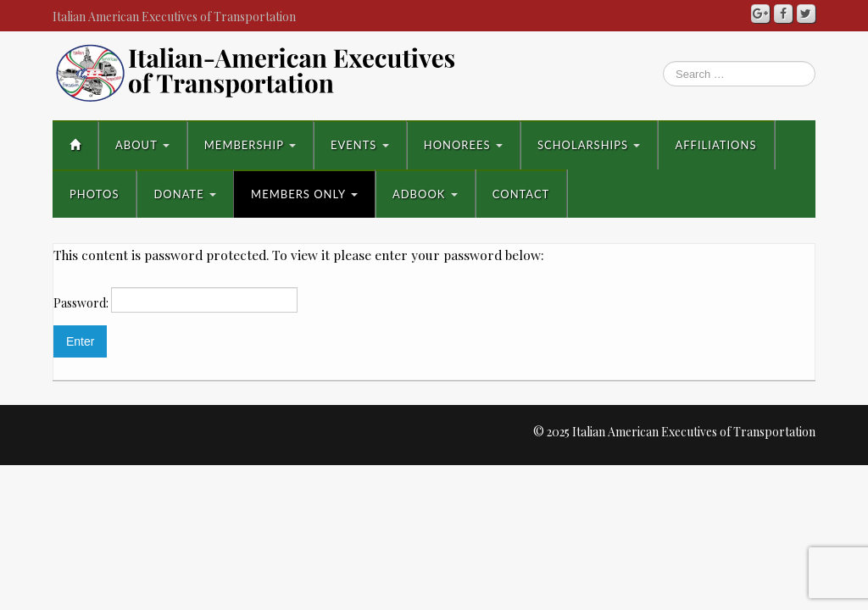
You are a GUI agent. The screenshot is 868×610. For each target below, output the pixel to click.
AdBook (425, 194)
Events (360, 145)
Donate (185, 194)
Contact (521, 194)
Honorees (463, 145)
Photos (94, 194)
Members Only (304, 194)
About (142, 145)
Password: (175, 300)
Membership (250, 145)
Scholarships (589, 145)
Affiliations (715, 145)
